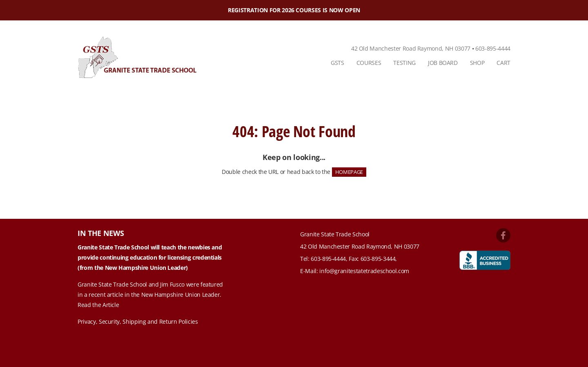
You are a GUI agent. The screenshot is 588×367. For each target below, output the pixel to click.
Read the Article (98, 305)
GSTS (337, 63)
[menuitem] (337, 63)
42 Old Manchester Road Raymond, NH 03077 (411, 48)
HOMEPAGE (349, 172)
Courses (369, 63)
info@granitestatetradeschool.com (364, 271)
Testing (404, 63)
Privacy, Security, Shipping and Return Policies (138, 321)
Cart (503, 63)
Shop (477, 63)
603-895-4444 (493, 48)
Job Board (443, 63)
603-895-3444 (378, 259)
